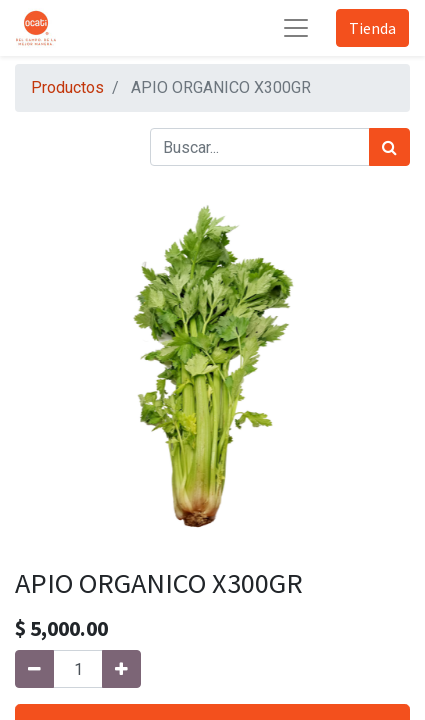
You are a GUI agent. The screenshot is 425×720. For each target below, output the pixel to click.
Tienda (372, 28)
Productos (67, 87)
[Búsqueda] (389, 147)
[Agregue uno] (121, 669)
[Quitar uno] (34, 669)
